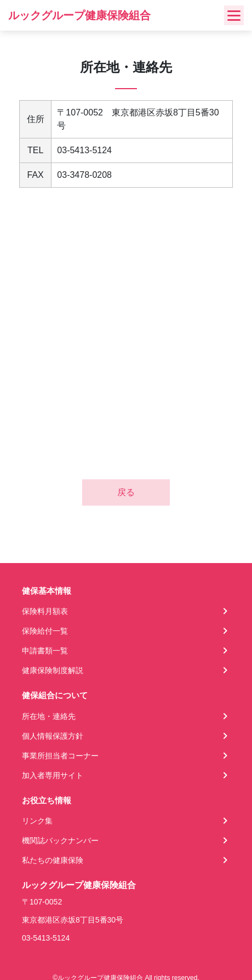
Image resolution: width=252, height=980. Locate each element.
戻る (126, 492)
